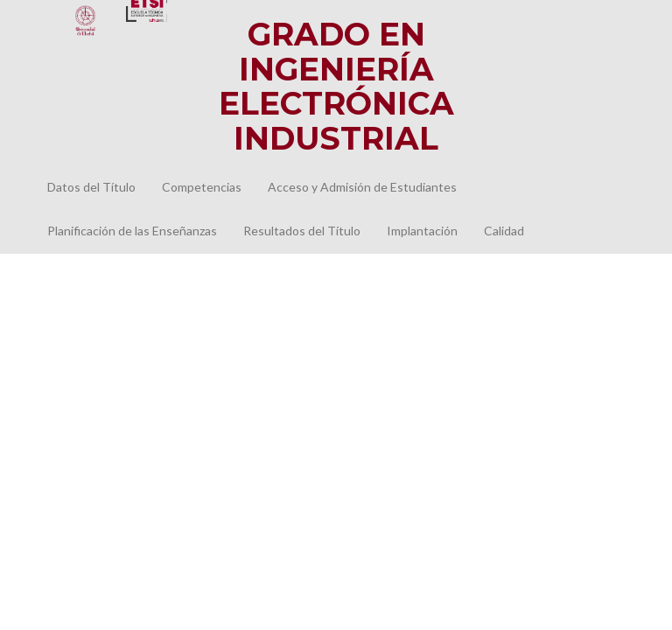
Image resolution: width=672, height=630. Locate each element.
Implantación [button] (422, 231)
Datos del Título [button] (91, 187)
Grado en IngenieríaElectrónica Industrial (336, 86)
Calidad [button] (504, 231)
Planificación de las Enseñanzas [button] (132, 231)
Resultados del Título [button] (302, 231)
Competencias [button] (202, 187)
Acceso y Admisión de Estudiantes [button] (362, 187)
